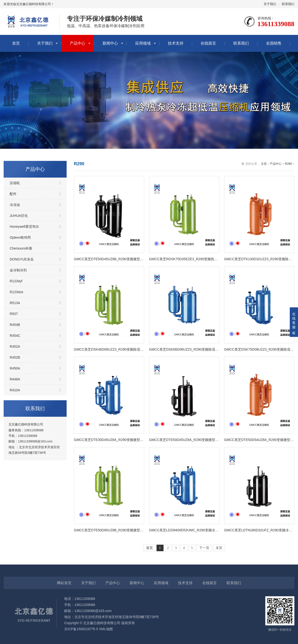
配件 (13, 194)
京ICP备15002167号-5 (81, 629)
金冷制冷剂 (18, 270)
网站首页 (64, 583)
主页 (264, 164)
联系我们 (288, 4)
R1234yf (16, 281)
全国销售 (274, 43)
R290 (288, 164)
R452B (15, 357)
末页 (219, 548)
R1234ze (16, 292)
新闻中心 (110, 43)
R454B (15, 325)
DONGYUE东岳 (22, 259)
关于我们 (270, 4)
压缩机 (15, 183)
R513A (15, 303)
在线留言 (208, 43)
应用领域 (143, 43)
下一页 (204, 548)
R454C (15, 336)
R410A (15, 390)
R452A (15, 346)
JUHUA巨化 (19, 216)
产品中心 (78, 43)
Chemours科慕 (21, 248)
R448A (15, 379)
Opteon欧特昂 (20, 237)
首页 (16, 43)
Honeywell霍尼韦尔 (24, 227)
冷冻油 (15, 205)
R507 (14, 314)
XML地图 (106, 629)
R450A (15, 368)
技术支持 (176, 43)
